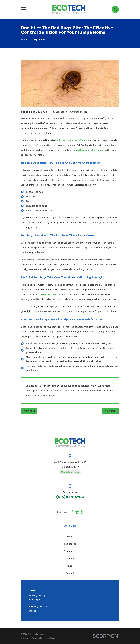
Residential (70, 544)
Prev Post (29, 411)
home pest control (50, 294)
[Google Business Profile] (77, 512)
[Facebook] (72, 512)
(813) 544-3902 (70, 497)
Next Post (111, 411)
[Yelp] (82, 512)
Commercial (70, 551)
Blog (70, 566)
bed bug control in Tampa (90, 150)
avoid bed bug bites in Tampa (71, 140)
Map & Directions (70, 472)
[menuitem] (25, 638)
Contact (70, 573)
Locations (70, 558)
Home (70, 536)
